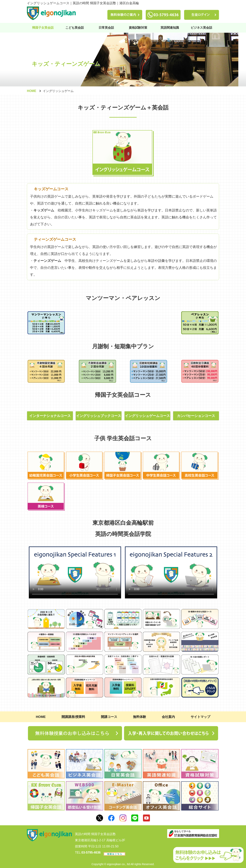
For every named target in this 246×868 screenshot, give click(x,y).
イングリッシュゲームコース (147, 416)
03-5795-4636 (91, 853)
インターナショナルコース (50, 416)
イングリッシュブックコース (99, 416)
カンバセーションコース (196, 416)
